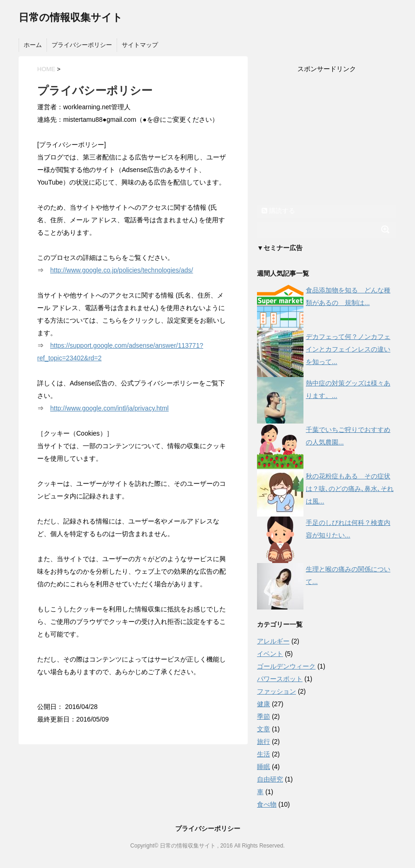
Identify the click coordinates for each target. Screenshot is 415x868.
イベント (270, 654)
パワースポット (280, 679)
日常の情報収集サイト (71, 17)
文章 (263, 729)
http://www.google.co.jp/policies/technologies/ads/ (122, 270)
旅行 (263, 742)
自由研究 (270, 779)
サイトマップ (140, 45)
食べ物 (267, 804)
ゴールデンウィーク (286, 666)
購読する (278, 211)
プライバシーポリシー (82, 45)
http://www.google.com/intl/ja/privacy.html (109, 408)
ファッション (277, 691)
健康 (263, 704)
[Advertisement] (327, 140)
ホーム (33, 45)
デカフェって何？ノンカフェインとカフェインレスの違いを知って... (348, 349)
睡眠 (263, 767)
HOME (46, 69)
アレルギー (273, 641)
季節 (263, 716)
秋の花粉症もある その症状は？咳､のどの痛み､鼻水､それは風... (350, 489)
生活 (263, 754)
